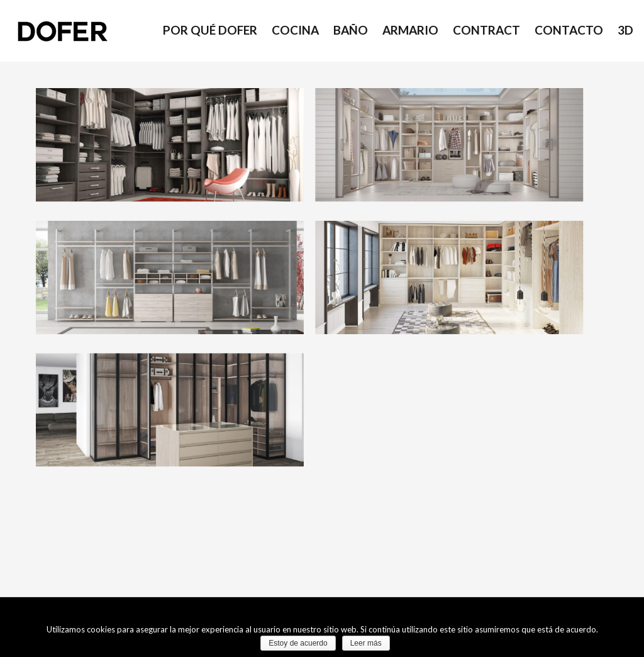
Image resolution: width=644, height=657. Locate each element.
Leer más (366, 643)
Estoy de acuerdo (298, 643)
